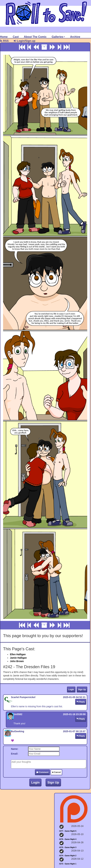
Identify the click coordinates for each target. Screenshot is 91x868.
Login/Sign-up (25, 41)
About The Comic (35, 37)
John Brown (17, 661)
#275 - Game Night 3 (68, 847)
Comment (42, 772)
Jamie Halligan (18, 658)
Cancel (56, 772)
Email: (15, 754)
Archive (75, 37)
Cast (16, 37)
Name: (15, 749)
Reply (81, 702)
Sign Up (82, 690)
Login (71, 690)
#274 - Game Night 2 (68, 856)
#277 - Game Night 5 (68, 831)
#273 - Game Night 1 (68, 864)
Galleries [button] (58, 37)
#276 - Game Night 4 (68, 839)
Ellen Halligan (18, 654)
